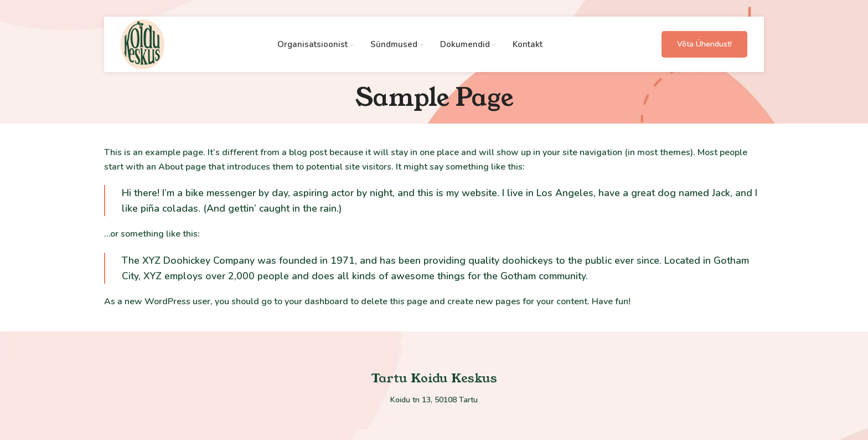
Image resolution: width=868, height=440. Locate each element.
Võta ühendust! (704, 44)
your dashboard (316, 301)
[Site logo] (143, 44)
